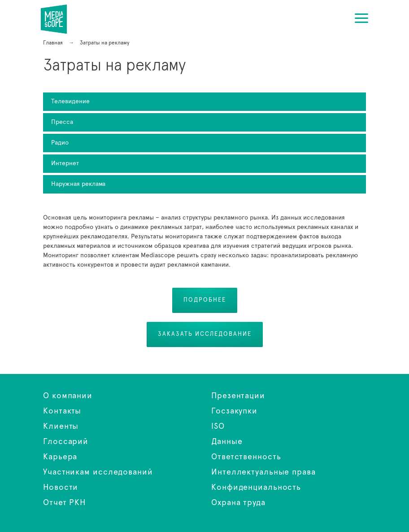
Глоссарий (66, 442)
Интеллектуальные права (263, 472)
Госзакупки (234, 411)
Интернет (65, 163)
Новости (61, 488)
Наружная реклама (78, 184)
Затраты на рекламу (59, 19)
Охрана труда (238, 503)
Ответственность (246, 457)
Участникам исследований (98, 472)
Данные (227, 442)
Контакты (62, 411)
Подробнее (205, 300)
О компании (68, 396)
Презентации (238, 396)
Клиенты (61, 426)
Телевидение (70, 101)
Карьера (60, 457)
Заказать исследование (205, 334)
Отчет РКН (64, 503)
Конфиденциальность (256, 488)
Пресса (62, 122)
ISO (218, 426)
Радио (60, 143)
